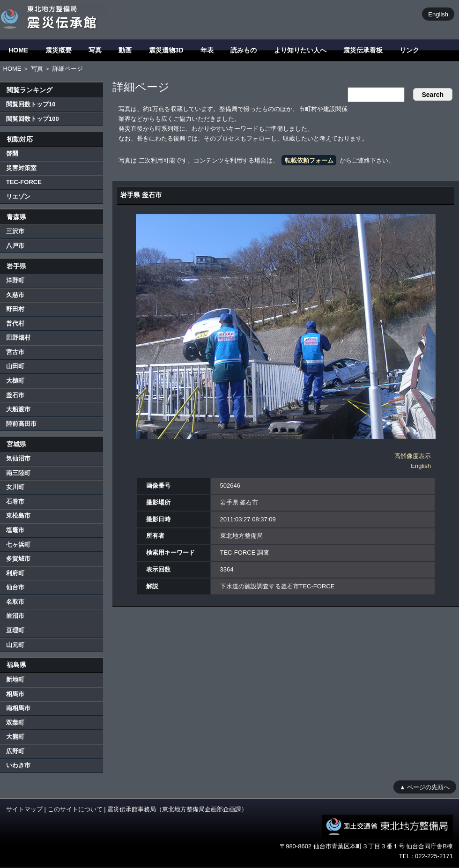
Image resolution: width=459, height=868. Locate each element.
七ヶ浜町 (18, 545)
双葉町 (15, 723)
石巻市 (15, 501)
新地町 (15, 679)
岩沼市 (15, 616)
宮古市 (15, 352)
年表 (207, 50)
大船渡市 (18, 409)
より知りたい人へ (300, 50)
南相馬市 (18, 708)
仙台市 (15, 587)
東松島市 (18, 516)
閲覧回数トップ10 (31, 104)
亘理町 (15, 630)
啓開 (12, 153)
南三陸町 (18, 473)
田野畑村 (18, 338)
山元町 (15, 645)
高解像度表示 (413, 456)
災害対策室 (21, 168)
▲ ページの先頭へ (425, 787)
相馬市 (15, 694)
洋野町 (15, 280)
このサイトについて (75, 809)
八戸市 (15, 246)
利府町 (15, 573)
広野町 (15, 751)
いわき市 (18, 765)
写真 (95, 50)
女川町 (15, 487)
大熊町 (15, 737)
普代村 (15, 323)
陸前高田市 (21, 424)
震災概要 (59, 50)
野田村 (15, 309)
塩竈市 (15, 530)
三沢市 (15, 231)
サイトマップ (24, 809)
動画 (125, 50)
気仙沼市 (18, 458)
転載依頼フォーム (309, 160)
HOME (18, 50)
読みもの (244, 50)
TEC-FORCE (24, 182)
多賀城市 (18, 559)
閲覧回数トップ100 (33, 119)
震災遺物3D (166, 50)
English (438, 14)
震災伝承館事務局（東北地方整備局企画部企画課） (177, 809)
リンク (409, 50)
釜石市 (15, 395)
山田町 (15, 366)
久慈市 (15, 295)
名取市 (15, 602)
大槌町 (15, 381)
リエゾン (18, 197)
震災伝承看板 (363, 50)
